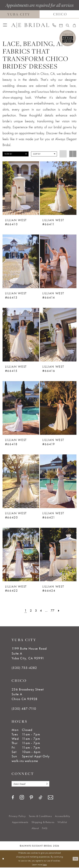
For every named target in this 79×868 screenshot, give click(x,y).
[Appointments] (61, 25)
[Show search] (68, 25)
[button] (5, 25)
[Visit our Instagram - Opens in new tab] (22, 798)
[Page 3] (36, 611)
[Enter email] (32, 784)
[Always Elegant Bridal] (30, 25)
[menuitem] (5, 25)
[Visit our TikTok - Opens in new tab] (40, 798)
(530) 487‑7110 (24, 709)
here (45, 865)
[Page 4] (41, 611)
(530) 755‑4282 (24, 668)
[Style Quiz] (68, 38)
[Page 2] (30, 611)
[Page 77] (53, 611)
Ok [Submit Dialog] (75, 859)
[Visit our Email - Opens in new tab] (51, 798)
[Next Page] (60, 611)
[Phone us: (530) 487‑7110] (54, 25)
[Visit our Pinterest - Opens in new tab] (31, 798)
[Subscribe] (50, 784)
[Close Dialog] (3, 859)
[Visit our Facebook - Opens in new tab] (13, 798)
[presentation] (21, 188)
